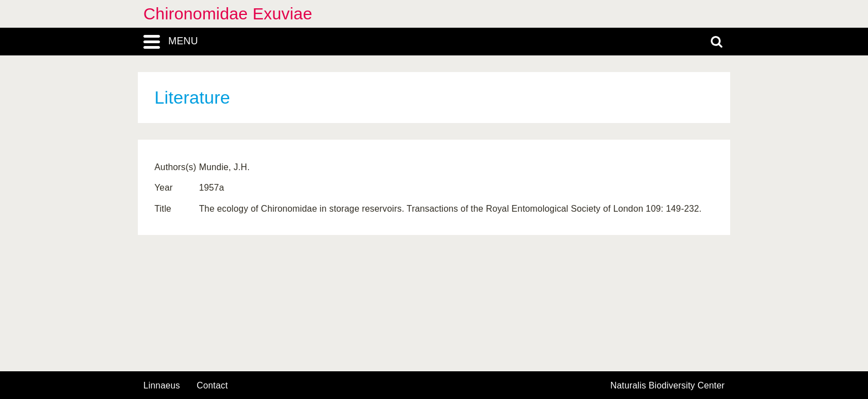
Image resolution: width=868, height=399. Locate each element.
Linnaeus (162, 386)
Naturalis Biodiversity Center (668, 386)
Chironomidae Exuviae (228, 14)
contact (212, 385)
